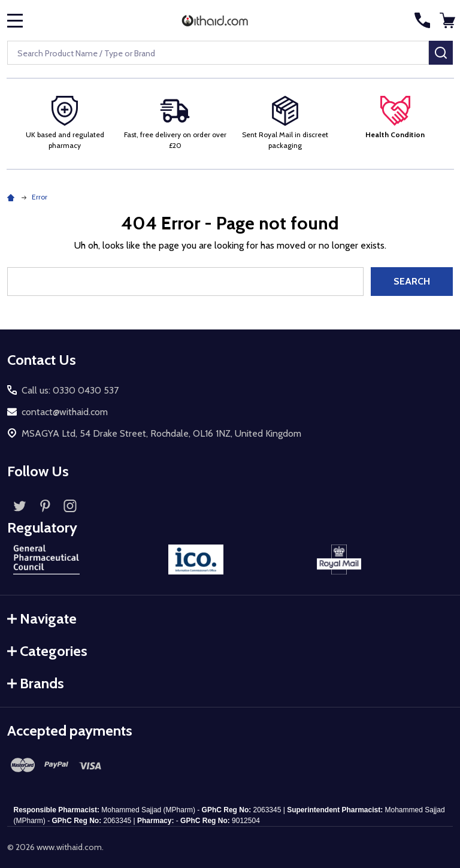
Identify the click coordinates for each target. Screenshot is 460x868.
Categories (47, 651)
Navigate (42, 619)
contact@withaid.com (65, 412)
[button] (395, 118)
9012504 (246, 821)
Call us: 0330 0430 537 (70, 390)
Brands (36, 683)
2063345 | (119, 821)
